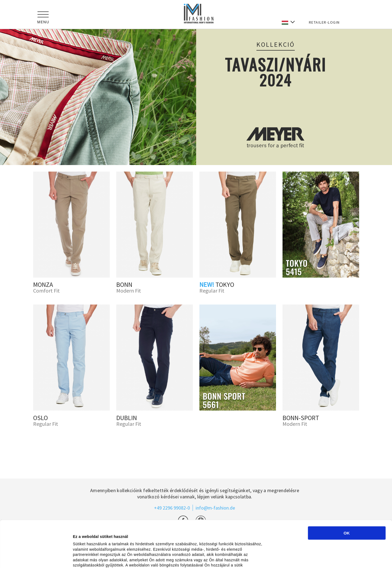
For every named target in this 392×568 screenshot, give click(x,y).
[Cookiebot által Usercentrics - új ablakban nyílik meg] (35, 557)
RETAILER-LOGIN (324, 22)
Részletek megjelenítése (305, 558)
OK (347, 497)
